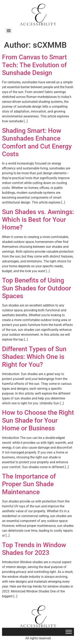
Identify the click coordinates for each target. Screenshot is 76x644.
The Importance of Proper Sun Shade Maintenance (29, 484)
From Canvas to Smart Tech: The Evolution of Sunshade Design (34, 65)
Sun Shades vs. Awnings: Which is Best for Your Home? (38, 220)
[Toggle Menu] (69, 632)
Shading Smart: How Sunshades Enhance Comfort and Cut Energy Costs (37, 142)
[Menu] (9, 31)
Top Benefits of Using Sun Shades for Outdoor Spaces (36, 288)
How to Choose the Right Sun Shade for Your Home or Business (38, 420)
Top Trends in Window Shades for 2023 (34, 549)
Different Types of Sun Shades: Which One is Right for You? (34, 357)
